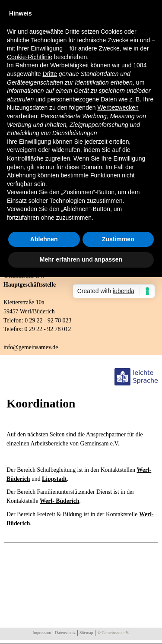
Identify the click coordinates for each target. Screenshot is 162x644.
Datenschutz (65, 633)
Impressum (42, 633)
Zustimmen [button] (118, 239)
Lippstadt (54, 479)
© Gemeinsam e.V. (113, 633)
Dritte (50, 74)
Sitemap (86, 633)
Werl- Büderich (60, 501)
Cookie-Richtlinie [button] (30, 57)
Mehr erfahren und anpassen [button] (81, 259)
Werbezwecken (118, 107)
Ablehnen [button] (44, 239)
